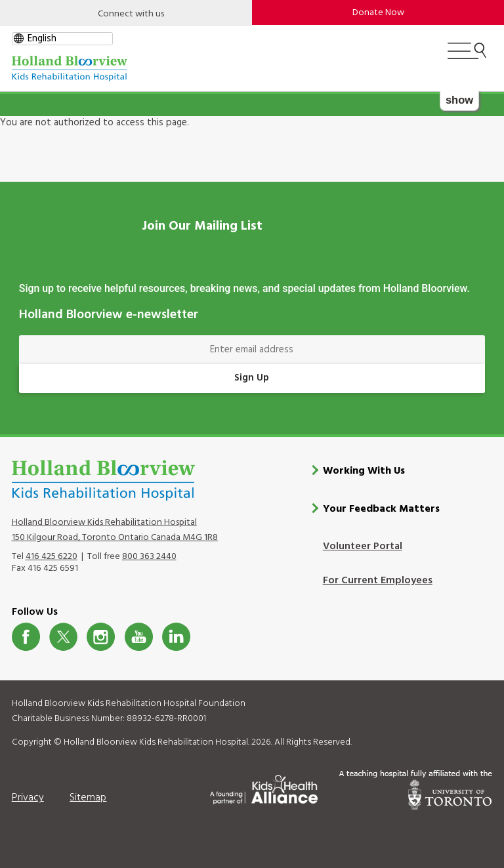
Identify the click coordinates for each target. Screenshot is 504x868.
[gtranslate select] (62, 39)
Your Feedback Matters (381, 509)
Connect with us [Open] (131, 14)
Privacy (28, 798)
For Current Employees (378, 581)
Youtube (139, 637)
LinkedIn (176, 637)
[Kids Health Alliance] (264, 787)
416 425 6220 (52, 557)
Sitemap (88, 798)
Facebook (26, 637)
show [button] (459, 100)
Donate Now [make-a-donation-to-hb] (378, 13)
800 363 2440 (149, 557)
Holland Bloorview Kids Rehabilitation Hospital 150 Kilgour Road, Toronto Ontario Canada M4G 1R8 (115, 530)
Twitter (63, 637)
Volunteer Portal (363, 547)
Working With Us (364, 471)
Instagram (101, 637)
